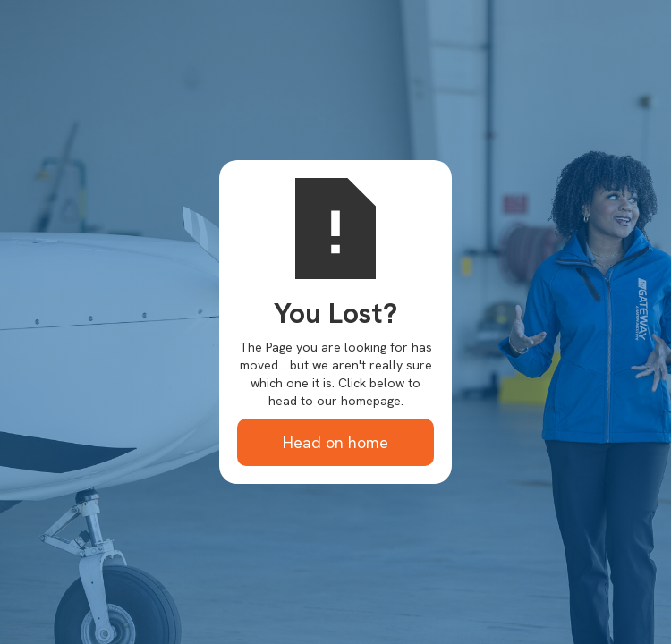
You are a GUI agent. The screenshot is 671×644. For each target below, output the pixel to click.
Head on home (335, 442)
